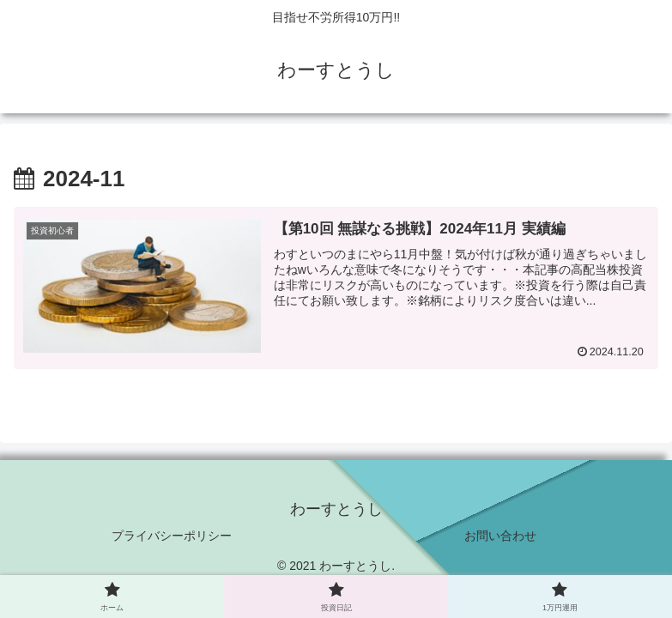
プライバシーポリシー (172, 536)
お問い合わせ (500, 536)
